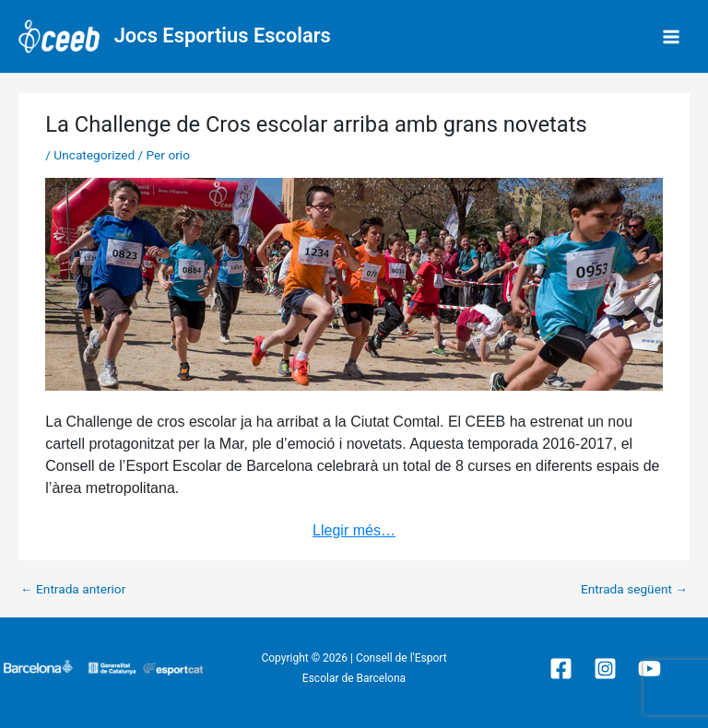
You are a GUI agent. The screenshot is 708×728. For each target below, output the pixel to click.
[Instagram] (605, 669)
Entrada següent (634, 590)
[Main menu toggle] (672, 36)
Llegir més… (354, 530)
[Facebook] (561, 669)
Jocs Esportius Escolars (223, 35)
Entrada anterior (73, 590)
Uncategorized (94, 155)
